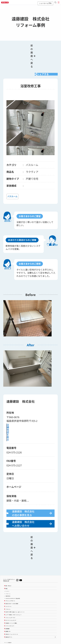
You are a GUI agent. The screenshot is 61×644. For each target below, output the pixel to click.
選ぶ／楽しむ (8, 563)
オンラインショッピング (11, 598)
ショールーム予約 (45, 3)
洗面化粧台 (8, 573)
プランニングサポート (10, 578)
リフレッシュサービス (10, 595)
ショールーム (8, 584)
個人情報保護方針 (8, 626)
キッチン (7, 569)
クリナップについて (10, 603)
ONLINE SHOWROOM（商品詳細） (13, 576)
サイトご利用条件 (8, 620)
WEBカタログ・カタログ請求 (12, 581)
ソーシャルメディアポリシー (10, 623)
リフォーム (8, 587)
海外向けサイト (9, 614)
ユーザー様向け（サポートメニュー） (14, 592)
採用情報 (7, 606)
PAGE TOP (30, 635)
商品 (6, 566)
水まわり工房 (15, 589)
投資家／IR (8, 609)
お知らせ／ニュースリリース (12, 612)
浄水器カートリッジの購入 (11, 600)
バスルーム (8, 571)
